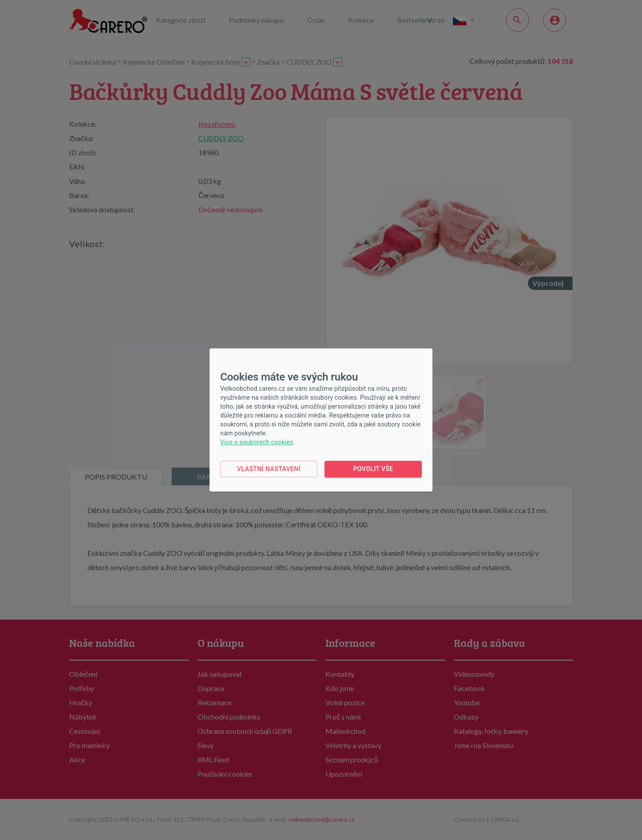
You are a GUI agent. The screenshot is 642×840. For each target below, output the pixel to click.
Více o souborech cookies (257, 442)
